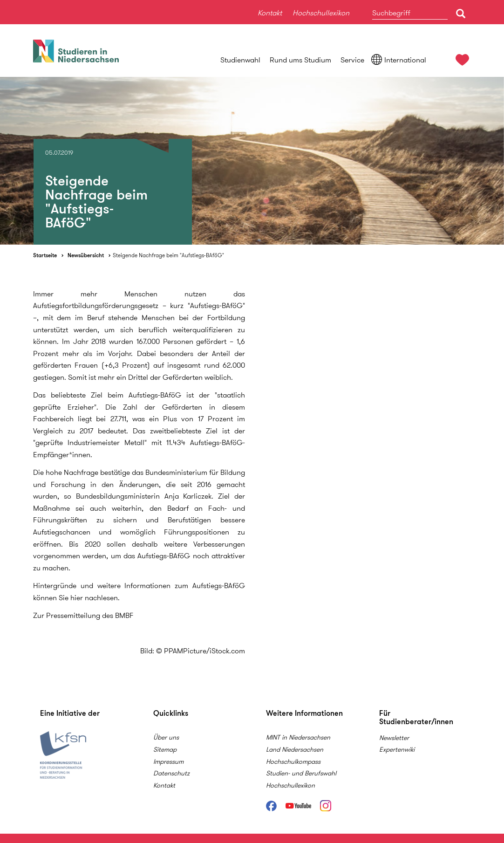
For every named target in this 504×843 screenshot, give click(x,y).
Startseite (45, 255)
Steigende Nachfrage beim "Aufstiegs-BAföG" (168, 255)
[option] (252, 161)
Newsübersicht (86, 255)
